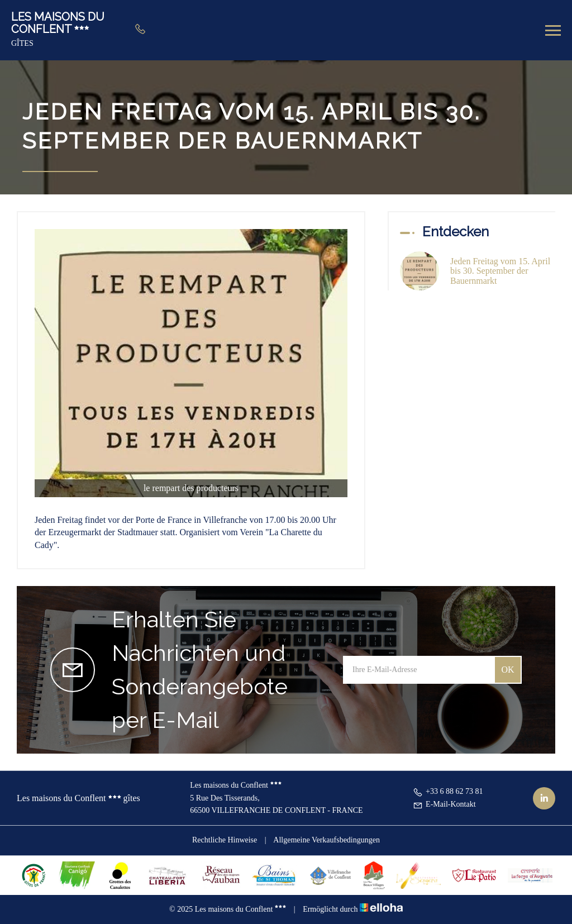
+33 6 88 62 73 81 (448, 791)
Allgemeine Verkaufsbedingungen (326, 840)
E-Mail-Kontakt (444, 804)
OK (507, 670)
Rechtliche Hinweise (225, 840)
